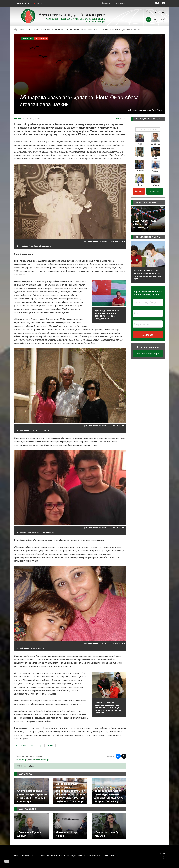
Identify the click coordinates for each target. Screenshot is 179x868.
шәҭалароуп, (22, 759)
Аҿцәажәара (133, 30)
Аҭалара (106, 3)
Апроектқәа (73, 30)
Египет (18, 119)
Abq (155, 19)
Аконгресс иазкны (29, 30)
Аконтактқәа (38, 856)
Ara (162, 19)
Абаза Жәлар (47, 30)
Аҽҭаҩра (120, 3)
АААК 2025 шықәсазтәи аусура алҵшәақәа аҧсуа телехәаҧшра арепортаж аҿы (147, 275)
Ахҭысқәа (60, 30)
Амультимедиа (118, 30)
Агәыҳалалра (41, 38)
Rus (149, 13)
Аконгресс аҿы (22, 856)
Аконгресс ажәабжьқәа (90, 856)
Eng (155, 13)
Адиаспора (86, 30)
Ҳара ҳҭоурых (101, 30)
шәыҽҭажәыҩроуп (40, 759)
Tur (162, 13)
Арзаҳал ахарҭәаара (148, 354)
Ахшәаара (148, 335)
